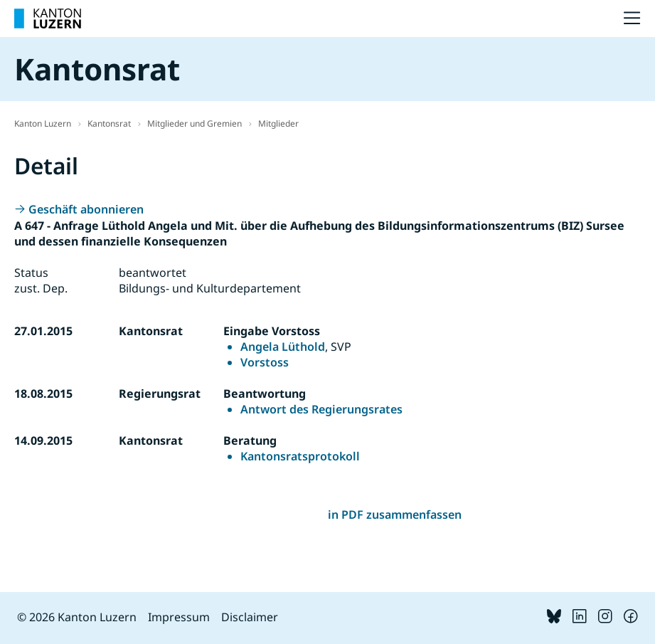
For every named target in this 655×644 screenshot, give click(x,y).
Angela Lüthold (283, 347)
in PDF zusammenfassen (395, 514)
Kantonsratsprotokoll (300, 456)
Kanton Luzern (43, 123)
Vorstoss (265, 362)
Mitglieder (278, 123)
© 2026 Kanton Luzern (77, 617)
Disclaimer (250, 617)
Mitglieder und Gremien (195, 123)
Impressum (179, 617)
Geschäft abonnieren (86, 209)
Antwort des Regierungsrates (321, 409)
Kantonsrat (109, 123)
